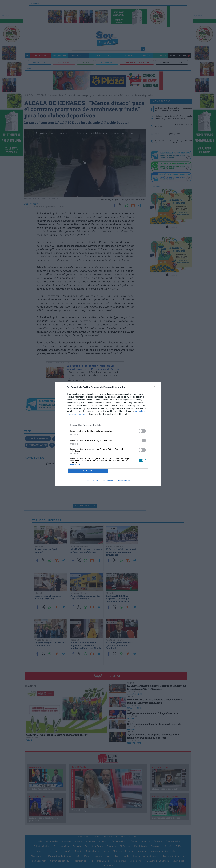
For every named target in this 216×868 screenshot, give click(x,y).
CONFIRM (88, 471)
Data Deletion (92, 481)
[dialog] (108, 434)
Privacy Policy (124, 481)
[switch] (142, 431)
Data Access (108, 481)
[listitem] (108, 425)
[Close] (156, 387)
